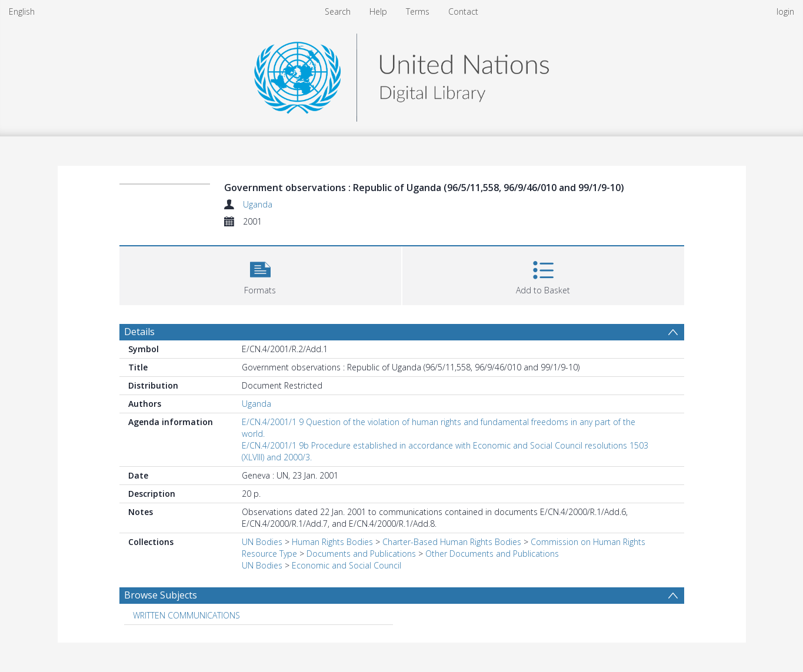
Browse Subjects (161, 595)
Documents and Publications (361, 554)
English (22, 11)
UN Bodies (262, 542)
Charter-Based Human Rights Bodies (452, 542)
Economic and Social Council (346, 565)
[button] (260, 274)
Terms (418, 11)
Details (139, 332)
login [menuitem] (785, 11)
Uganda (258, 204)
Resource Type (269, 554)
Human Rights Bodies (332, 542)
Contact (463, 11)
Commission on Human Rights (588, 542)
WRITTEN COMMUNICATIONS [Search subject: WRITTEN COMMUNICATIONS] (186, 615)
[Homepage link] (401, 74)
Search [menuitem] (338, 11)
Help (378, 11)
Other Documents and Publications (492, 554)
